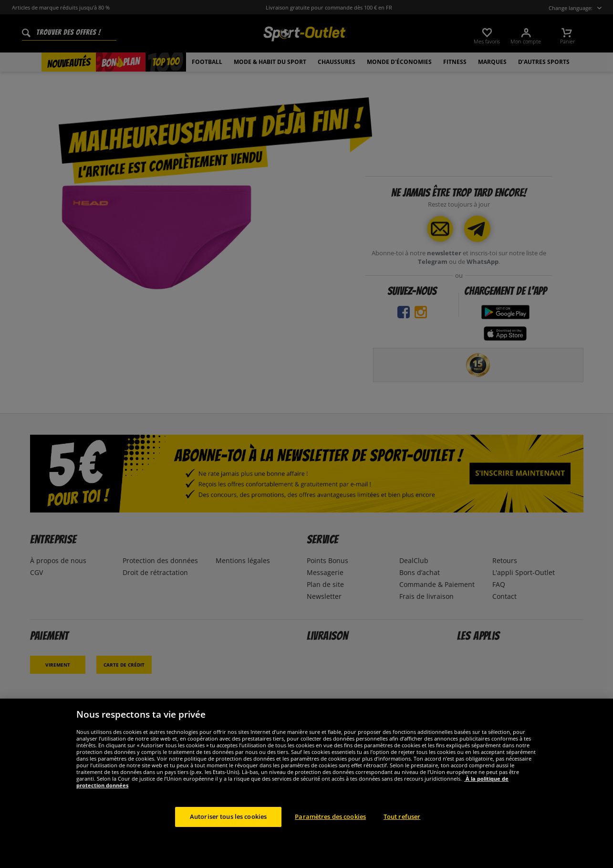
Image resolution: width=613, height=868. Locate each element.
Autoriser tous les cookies (228, 816)
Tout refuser (402, 816)
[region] (306, 783)
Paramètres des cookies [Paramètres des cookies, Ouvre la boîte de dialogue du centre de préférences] (330, 816)
